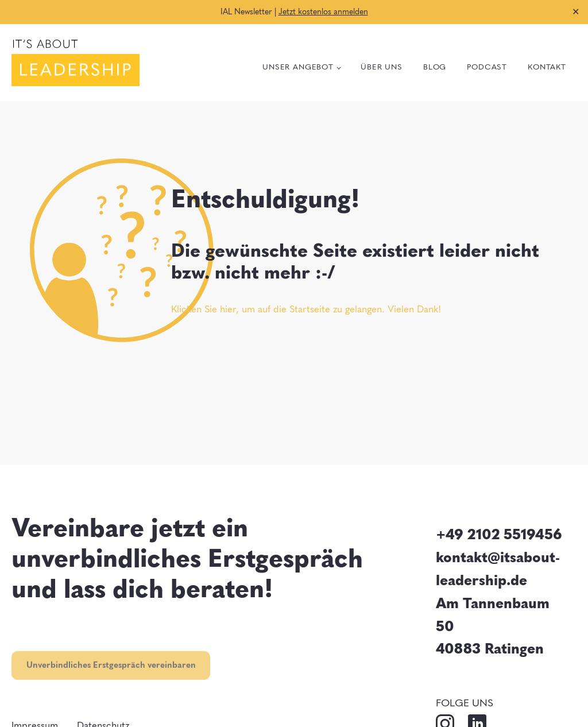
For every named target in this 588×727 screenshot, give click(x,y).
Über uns (382, 67)
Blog (435, 67)
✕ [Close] (576, 12)
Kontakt (547, 67)
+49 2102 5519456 (499, 533)
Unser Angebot (298, 67)
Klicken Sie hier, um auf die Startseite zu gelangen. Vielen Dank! (306, 308)
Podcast (487, 67)
